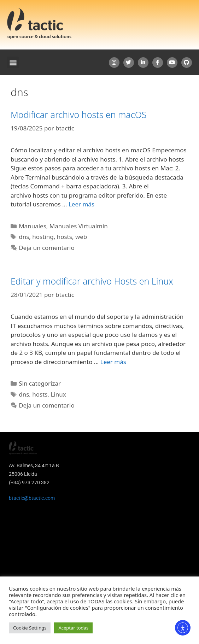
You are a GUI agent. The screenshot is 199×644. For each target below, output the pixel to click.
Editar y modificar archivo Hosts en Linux (92, 281)
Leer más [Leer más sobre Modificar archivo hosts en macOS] (81, 204)
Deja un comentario (47, 248)
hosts (65, 237)
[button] (13, 62)
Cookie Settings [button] (30, 628)
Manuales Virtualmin (79, 226)
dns (24, 237)
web (81, 237)
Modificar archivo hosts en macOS (78, 115)
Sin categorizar (40, 383)
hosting (43, 237)
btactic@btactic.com (32, 498)
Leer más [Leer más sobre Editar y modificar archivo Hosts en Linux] (113, 362)
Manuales (33, 226)
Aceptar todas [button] (73, 628)
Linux (58, 394)
